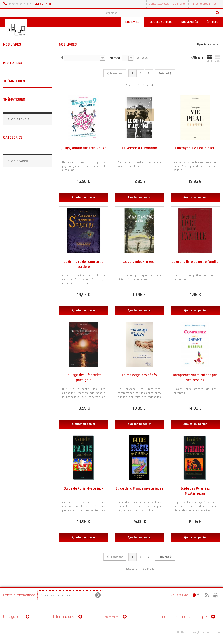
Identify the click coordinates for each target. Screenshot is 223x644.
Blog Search (18, 161)
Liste (217, 58)
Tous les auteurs (160, 22)
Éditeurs (213, 22)
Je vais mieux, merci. (139, 262)
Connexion (180, 4)
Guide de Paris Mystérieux (84, 488)
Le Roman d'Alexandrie (139, 148)
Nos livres (132, 22)
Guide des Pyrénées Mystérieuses (195, 491)
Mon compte (110, 617)
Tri (61, 58)
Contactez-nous (159, 4)
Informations (13, 63)
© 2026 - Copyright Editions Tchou (198, 632)
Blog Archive (18, 119)
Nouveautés (190, 22)
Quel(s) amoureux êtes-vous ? (84, 148)
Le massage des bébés (139, 375)
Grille (209, 58)
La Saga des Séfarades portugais (84, 377)
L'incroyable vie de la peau (195, 148)
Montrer (115, 58)
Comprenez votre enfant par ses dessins (195, 377)
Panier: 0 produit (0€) (204, 4)
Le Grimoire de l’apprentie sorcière (84, 264)
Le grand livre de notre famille (195, 262)
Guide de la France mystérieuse (139, 488)
